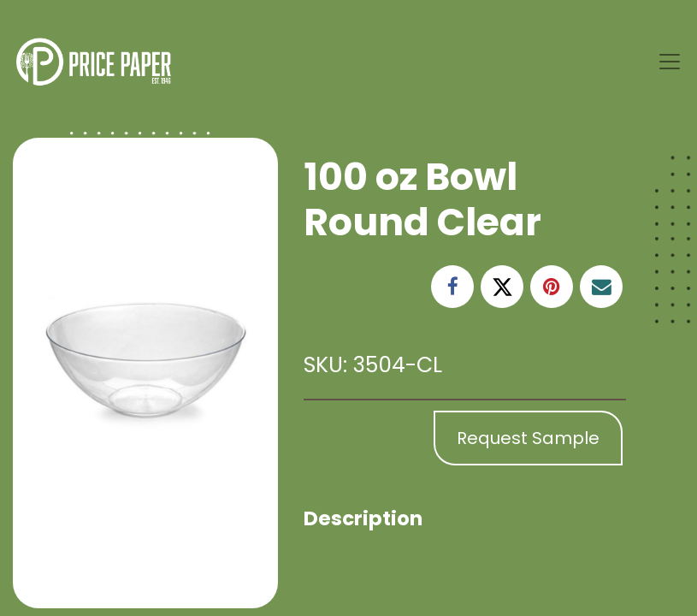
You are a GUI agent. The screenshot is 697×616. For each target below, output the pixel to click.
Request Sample (528, 438)
